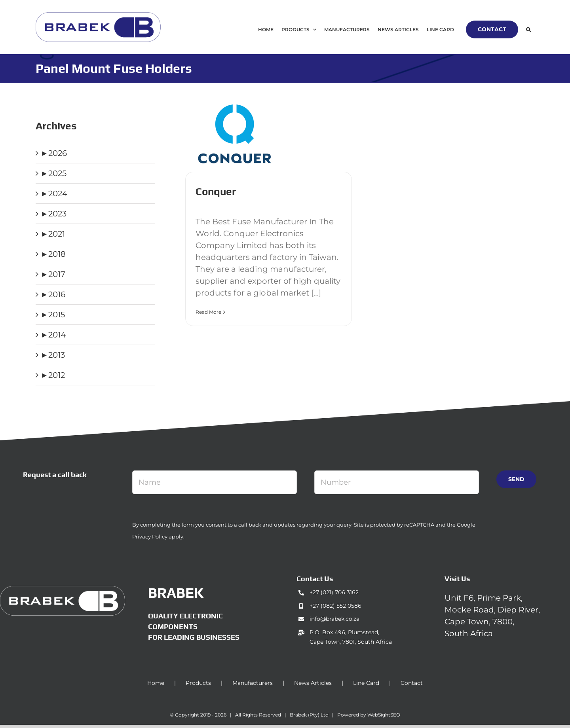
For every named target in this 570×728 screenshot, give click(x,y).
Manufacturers (253, 683)
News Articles (313, 683)
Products (198, 683)
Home (156, 683)
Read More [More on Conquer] (208, 312)
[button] (528, 29)
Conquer (216, 191)
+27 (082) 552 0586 (335, 606)
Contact (412, 683)
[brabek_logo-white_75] (63, 590)
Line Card (366, 683)
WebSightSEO (384, 715)
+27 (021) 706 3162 (334, 592)
